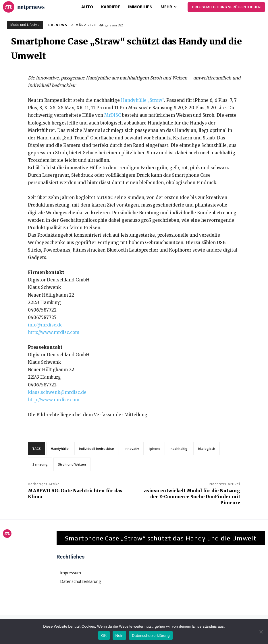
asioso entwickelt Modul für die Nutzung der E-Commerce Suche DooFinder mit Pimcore (192, 497)
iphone (155, 449)
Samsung (40, 464)
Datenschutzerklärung (151, 636)
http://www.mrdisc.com (54, 332)
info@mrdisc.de (45, 325)
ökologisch (207, 449)
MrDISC (113, 115)
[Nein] (261, 632)
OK (104, 636)
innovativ (132, 449)
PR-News (58, 25)
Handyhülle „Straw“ (142, 100)
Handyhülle (60, 449)
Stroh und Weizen (72, 464)
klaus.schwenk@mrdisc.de (57, 392)
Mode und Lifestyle (25, 25)
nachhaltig (179, 449)
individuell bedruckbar (97, 449)
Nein (119, 636)
